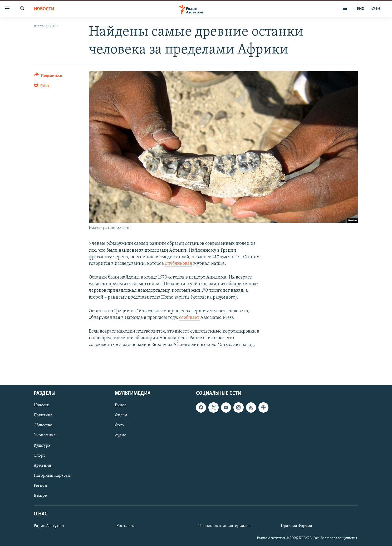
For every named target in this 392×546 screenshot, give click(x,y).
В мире (40, 496)
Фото (119, 425)
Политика (43, 415)
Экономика (45, 435)
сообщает (190, 318)
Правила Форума (297, 526)
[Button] (48, 77)
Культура (42, 446)
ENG (361, 9)
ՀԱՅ (376, 9)
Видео (121, 405)
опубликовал (178, 264)
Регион (40, 486)
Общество (43, 425)
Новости (44, 9)
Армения (42, 466)
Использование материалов (224, 526)
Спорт (39, 456)
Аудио (121, 435)
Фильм (121, 415)
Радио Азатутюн (49, 526)
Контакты (125, 526)
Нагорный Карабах (52, 476)
